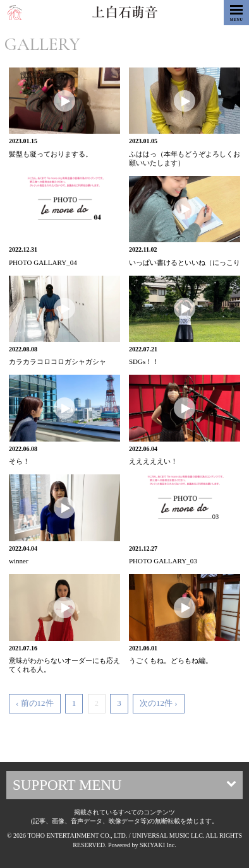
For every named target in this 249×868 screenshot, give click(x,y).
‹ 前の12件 (35, 703)
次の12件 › (159, 703)
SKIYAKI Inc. (158, 845)
